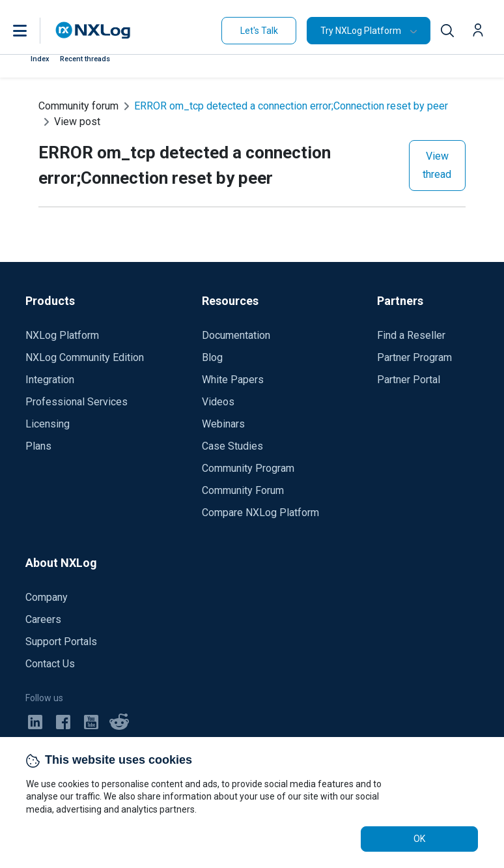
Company (47, 597)
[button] (33, 31)
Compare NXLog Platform (260, 513)
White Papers (233, 380)
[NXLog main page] (93, 30)
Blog (212, 357)
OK (419, 839)
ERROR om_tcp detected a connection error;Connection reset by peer (291, 106)
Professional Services (77, 402)
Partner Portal (409, 380)
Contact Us (50, 664)
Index (40, 59)
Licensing (48, 424)
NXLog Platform (62, 335)
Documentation (236, 335)
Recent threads (85, 59)
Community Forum (243, 490)
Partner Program (414, 357)
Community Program (248, 468)
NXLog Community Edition (85, 357)
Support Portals (61, 642)
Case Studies (232, 446)
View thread (437, 165)
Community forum (78, 106)
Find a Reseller (411, 335)
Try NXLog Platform (361, 31)
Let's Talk (259, 31)
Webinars (223, 424)
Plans (38, 446)
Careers (43, 619)
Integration (50, 380)
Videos (218, 402)
